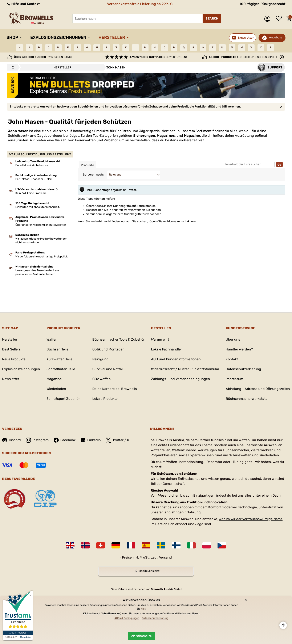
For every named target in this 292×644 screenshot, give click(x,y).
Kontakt (232, 359)
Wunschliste (280, 19)
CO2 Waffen (102, 379)
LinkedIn (91, 440)
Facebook (65, 440)
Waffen (52, 339)
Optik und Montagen (108, 349)
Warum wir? (160, 339)
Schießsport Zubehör (63, 399)
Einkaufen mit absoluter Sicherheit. (38, 207)
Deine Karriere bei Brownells (115, 389)
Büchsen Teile (57, 349)
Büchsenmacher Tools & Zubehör (118, 339)
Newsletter (11, 379)
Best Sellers (11, 349)
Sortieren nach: (93, 175)
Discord (11, 440)
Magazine (192, 136)
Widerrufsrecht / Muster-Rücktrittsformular (185, 369)
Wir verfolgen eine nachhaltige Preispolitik (42, 256)
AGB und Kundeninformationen (176, 359)
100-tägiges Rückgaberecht (263, 4)
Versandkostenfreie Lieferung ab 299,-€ (140, 4)
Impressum (234, 379)
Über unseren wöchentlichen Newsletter (41, 225)
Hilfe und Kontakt (23, 4)
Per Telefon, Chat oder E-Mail (33, 179)
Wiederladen (56, 389)
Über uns (233, 339)
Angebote (276, 37)
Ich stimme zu (141, 636)
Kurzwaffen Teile (59, 359)
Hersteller (112, 37)
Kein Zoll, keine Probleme (31, 193)
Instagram (37, 440)
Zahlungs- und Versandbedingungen (181, 379)
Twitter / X (117, 440)
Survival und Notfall (108, 369)
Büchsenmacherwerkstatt (246, 399)
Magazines (166, 136)
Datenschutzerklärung (243, 369)
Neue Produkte (14, 359)
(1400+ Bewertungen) (158, 57)
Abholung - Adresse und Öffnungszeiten (258, 389)
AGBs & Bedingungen (127, 618)
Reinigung (100, 359)
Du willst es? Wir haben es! (32, 165)
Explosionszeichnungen (58, 37)
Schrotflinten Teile (61, 369)
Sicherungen (144, 136)
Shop (12, 37)
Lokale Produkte (105, 399)
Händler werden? (239, 349)
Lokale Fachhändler (167, 349)
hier (143, 609)
